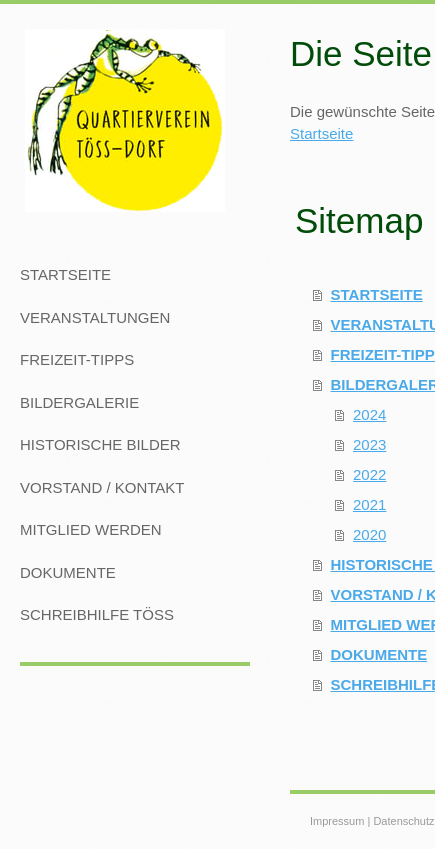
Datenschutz (403, 821)
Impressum (337, 821)
